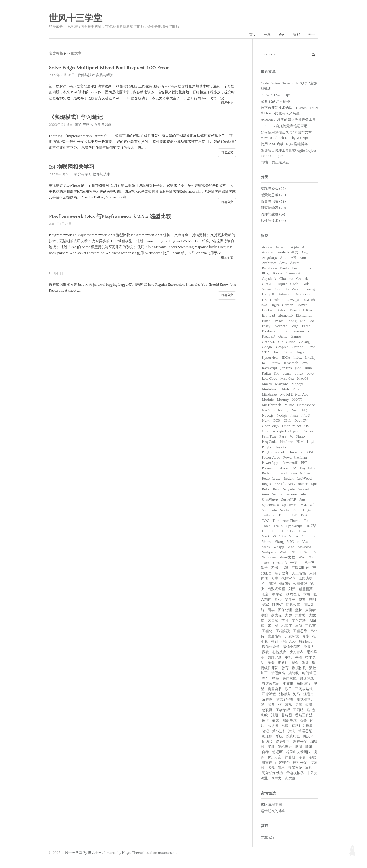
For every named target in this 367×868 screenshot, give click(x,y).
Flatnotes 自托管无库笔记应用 (284, 126)
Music (289, 405)
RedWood (304, 479)
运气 (271, 768)
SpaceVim (290, 505)
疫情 (265, 721)
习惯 (275, 568)
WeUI (284, 552)
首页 (253, 35)
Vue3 (266, 547)
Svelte (285, 510)
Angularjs (269, 258)
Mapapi (297, 384)
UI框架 (311, 526)
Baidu (284, 268)
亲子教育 (282, 573)
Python (283, 468)
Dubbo (281, 310)
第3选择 (278, 731)
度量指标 (275, 636)
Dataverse (302, 294)
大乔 (288, 615)
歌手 (288, 689)
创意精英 (306, 589)
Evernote (280, 326)
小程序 (287, 626)
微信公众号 (271, 647)
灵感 (299, 705)
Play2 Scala (283, 447)
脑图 (299, 747)
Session (291, 494)
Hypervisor (270, 358)
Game (283, 337)
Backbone (269, 268)
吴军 (265, 605)
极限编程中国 (271, 805)
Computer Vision (288, 289)
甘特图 (287, 715)
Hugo (299, 352)
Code (294, 284)
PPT (304, 463)
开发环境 (292, 636)
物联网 (267, 710)
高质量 (290, 778)
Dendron (277, 300)
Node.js (268, 416)
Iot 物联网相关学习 (72, 167)
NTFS (306, 416)
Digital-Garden (282, 305)
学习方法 (299, 621)
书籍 (285, 568)
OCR (276, 421)
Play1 (311, 442)
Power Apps (271, 458)
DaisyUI (268, 294)
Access (267, 247)
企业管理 (269, 584)
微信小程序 (292, 647)
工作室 (310, 626)
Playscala (295, 452)
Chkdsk (302, 279)
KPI (277, 373)
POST (310, 452)
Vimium (308, 536)
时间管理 (309, 673)
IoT (264, 363)
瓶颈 (275, 715)
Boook (278, 273)
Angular (307, 252)
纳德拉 (267, 742)
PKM (300, 442)
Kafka (266, 373)
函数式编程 (276, 589)
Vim (283, 536)
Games (296, 337)
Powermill (290, 463)
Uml (275, 531)
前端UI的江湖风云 (275, 162)
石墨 (303, 721)
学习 (285, 621)
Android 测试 (288, 252)
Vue (305, 542)
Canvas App (295, 273)
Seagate (289, 489)
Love (310, 373)
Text (304, 515)
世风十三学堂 (76, 18)
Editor (308, 310)
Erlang (292, 321)
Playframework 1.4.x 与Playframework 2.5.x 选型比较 (110, 217)
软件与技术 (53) (273, 221)
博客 (302, 600)
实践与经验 (105, 75)
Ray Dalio (307, 468)
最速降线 (307, 679)
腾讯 (309, 747)
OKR (287, 421)
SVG (296, 510)
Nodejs (282, 416)
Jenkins (286, 368)
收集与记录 (103, 125)
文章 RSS (268, 837)
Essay (266, 326)
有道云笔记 (271, 684)
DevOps (293, 300)
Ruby (266, 489)
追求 (281, 768)
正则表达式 (304, 689)
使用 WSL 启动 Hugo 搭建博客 (284, 144)
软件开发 (300, 763)
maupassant (167, 853)
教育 (285, 668)
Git (280, 342)
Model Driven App (294, 394)
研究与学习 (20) (273, 208)
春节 (265, 679)
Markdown (270, 389)
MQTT (297, 400)
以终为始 (306, 578)
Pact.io (308, 431)
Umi (265, 531)
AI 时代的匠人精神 (275, 102)
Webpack (269, 552)
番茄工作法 (304, 715)
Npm (294, 416)
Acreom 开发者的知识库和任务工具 (288, 120)
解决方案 (275, 757)
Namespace (306, 405)
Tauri (283, 515)
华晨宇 (290, 600)
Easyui (295, 310)
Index (298, 358)
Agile (295, 247)
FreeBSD (268, 337)
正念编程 (269, 694)
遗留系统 (295, 768)
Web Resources (299, 547)
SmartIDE (289, 500)
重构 (309, 768)
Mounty (283, 400)
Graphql (298, 347)
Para (283, 437)
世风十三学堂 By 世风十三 (82, 853)
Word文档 (287, 557)
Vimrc (267, 542)
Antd (284, 258)
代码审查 (288, 578)
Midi (285, 389)
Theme (137, 853)
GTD (266, 352)
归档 (297, 35)
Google (267, 347)
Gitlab (291, 342)
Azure (295, 263)
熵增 (309, 705)
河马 (297, 694)
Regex (266, 484)
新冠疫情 (278, 673)
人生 (275, 578)
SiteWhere (270, 500)
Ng (304, 410)
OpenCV (301, 421)
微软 (265, 652)
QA (294, 468)
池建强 (284, 694)
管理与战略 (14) (273, 214)
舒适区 (277, 752)
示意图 (273, 726)
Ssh (313, 505)
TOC (266, 521)
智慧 (276, 679)
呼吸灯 (277, 605)
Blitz (308, 268)
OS (306, 426)
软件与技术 (86, 75)
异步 (306, 636)
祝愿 (285, 726)
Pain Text (269, 437)
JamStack (291, 363)
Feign (294, 326)
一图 (294, 563)
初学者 (277, 594)
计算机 (290, 757)
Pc (291, 437)
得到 (275, 642)
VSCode (293, 542)
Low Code (270, 379)
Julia (308, 368)
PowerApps (271, 463)
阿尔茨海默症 (272, 773)
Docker (267, 310)
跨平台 (284, 763)
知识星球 (290, 721)
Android (268, 252)
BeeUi (297, 268)
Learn (287, 373)
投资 (271, 663)
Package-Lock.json (285, 431)
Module (268, 400)
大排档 (300, 615)
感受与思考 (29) (273, 195)
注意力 (309, 694)
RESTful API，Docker (291, 484)
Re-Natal (269, 473)
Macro (267, 384)
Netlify (283, 410)
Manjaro (282, 384)
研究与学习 (83, 174)
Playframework (273, 452)
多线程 (276, 615)
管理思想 (305, 731)
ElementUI (304, 315)
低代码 (284, 584)
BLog (266, 273)
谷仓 (302, 757)
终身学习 (283, 742)
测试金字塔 (284, 700)
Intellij (310, 358)
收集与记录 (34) (273, 202)
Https (288, 352)
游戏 (288, 705)
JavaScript (270, 368)
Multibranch (272, 405)
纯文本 (309, 736)
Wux (302, 557)
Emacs (278, 321)
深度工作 (275, 705)
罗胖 (271, 747)
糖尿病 (267, 736)
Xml (312, 557)
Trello (278, 526)
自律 (265, 752)
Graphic (282, 347)
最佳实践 (290, 679)
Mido (296, 389)
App (303, 258)
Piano (300, 437)
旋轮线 (294, 673)
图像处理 (285, 610)
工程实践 (283, 631)
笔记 (265, 731)
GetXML (268, 342)
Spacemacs (270, 505)
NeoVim (268, 410)
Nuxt (266, 421)
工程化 (267, 631)
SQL (304, 505)
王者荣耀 (283, 710)
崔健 (299, 626)
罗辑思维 (285, 747)
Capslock (269, 279)
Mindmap (269, 394)
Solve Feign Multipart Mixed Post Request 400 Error (109, 68)
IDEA (286, 358)
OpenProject (292, 426)
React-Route (271, 479)
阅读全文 (227, 103)
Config (310, 289)
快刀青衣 (297, 652)
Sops (303, 500)
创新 (265, 594)
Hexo (276, 352)
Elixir (266, 321)
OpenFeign (270, 426)
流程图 (267, 700)
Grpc (312, 347)
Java (304, 363)
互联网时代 (300, 568)
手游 (299, 657)
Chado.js (286, 279)
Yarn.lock (280, 563)
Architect (269, 263)
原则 (312, 600)
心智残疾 (279, 652)
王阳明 (298, 710)
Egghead (268, 315)
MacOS (303, 379)
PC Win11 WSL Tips (276, 95)
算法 (291, 731)
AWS (283, 263)
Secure (277, 494)
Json (298, 368)
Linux (299, 373)
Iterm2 (275, 363)
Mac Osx (287, 379)
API (294, 258)
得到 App (288, 642)
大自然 (273, 621)
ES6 (303, 321)
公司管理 (300, 584)
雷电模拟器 (295, 773)
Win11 (296, 552)
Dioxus (302, 305)
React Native (300, 473)
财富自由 (269, 763)
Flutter (284, 331)
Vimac (294, 536)
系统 (279, 736)
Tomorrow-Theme (286, 521)
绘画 (282, 35)
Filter (306, 326)
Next (295, 410)
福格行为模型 (302, 726)
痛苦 (276, 721)
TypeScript (294, 526)
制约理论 (293, 594)
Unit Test (289, 531)
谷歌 (312, 757)
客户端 (273, 626)
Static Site (269, 510)
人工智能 (299, 573)
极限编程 (304, 684)
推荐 (267, 35)
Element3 (285, 315)
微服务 (309, 647)
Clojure (281, 284)
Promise (268, 468)
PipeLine (286, 442)
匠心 (278, 600)
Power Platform (295, 458)
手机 (288, 657)
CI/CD (267, 284)
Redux (289, 479)
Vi (274, 536)
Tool (307, 521)
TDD (294, 515)
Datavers (284, 294)
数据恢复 (299, 668)
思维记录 (275, 657)
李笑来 (288, 684)
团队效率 (293, 605)
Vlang (279, 542)
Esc (311, 321)
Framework (301, 331)
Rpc (314, 484)
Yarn (266, 563)
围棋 (271, 610)
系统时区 (293, 736)
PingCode (269, 442)
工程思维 (300, 631)
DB (264, 300)
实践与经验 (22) (273, 189)
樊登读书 (275, 689)
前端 (307, 594)
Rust (276, 489)
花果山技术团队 (298, 752)
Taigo (307, 510)
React (283, 473)
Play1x (266, 447)
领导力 (276, 778)
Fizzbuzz (269, 331)
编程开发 (300, 742)
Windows (269, 557)
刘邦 (292, 589)
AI (304, 247)
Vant (266, 536)
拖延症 (283, 663)
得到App (306, 642)
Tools (266, 526)
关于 (311, 35)
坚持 (299, 610)
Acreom (282, 247)
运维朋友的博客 (273, 811)
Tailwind (269, 515)
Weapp (279, 547)
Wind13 (310, 552)
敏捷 (305, 663)
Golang (304, 342)
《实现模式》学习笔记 (76, 117)
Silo (303, 494)
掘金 (295, 663)
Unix (303, 531)
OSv (265, 431)
